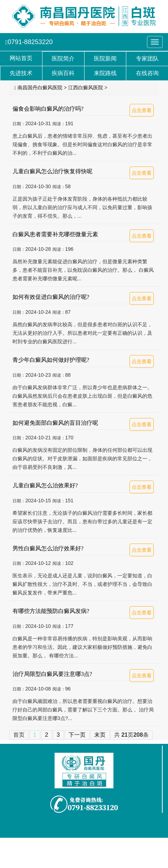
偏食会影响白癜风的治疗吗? (48, 109)
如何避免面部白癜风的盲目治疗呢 (55, 423)
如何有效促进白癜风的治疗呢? (51, 297)
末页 (100, 735)
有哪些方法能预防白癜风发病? (51, 611)
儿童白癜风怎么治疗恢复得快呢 (52, 171)
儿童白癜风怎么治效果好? (45, 485)
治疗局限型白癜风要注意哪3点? (52, 674)
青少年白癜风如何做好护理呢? (51, 360)
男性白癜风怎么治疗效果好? (48, 548)
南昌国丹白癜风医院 (40, 88)
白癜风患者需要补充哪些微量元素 (55, 234)
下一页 (77, 735)
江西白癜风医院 (86, 88)
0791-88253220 (29, 42)
